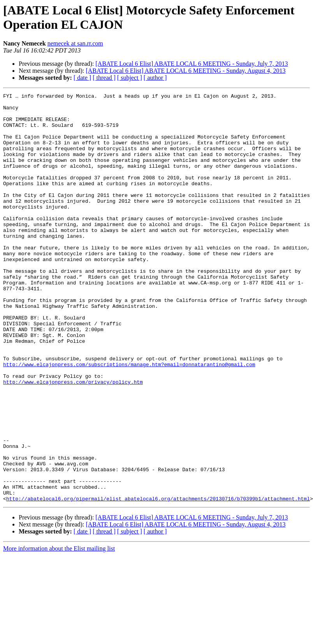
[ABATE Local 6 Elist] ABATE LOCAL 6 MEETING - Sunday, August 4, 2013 (186, 71)
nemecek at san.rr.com (75, 43)
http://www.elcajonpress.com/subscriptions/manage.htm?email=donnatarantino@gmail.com (129, 419)
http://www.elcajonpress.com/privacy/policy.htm (73, 440)
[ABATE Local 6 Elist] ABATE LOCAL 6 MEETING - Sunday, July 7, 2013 (192, 64)
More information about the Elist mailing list (59, 630)
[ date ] (82, 78)
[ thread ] (104, 78)
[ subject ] (130, 78)
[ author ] (155, 78)
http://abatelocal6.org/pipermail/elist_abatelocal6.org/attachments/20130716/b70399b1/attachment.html (158, 580)
